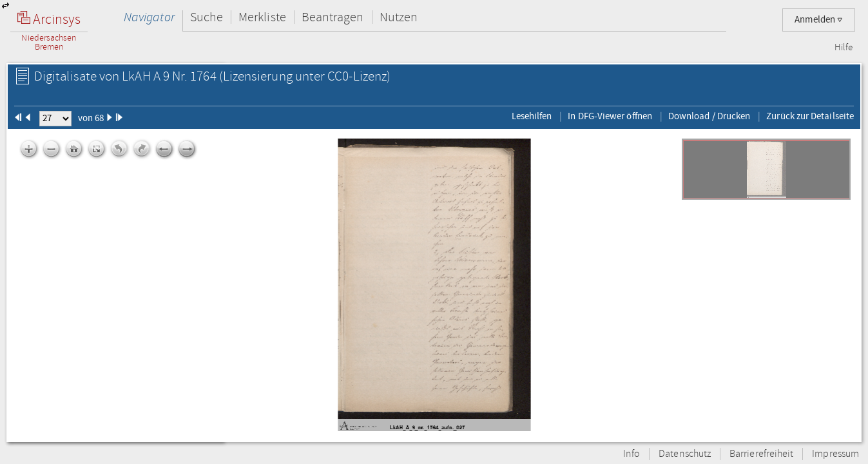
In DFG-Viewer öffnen (610, 116)
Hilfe (844, 48)
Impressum (835, 454)
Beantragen (333, 17)
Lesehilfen (532, 116)
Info (632, 454)
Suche (207, 17)
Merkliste (262, 17)
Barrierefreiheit (761, 454)
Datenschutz (685, 454)
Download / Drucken (709, 116)
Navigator (149, 17)
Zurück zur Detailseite (810, 116)
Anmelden (819, 20)
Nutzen (399, 17)
